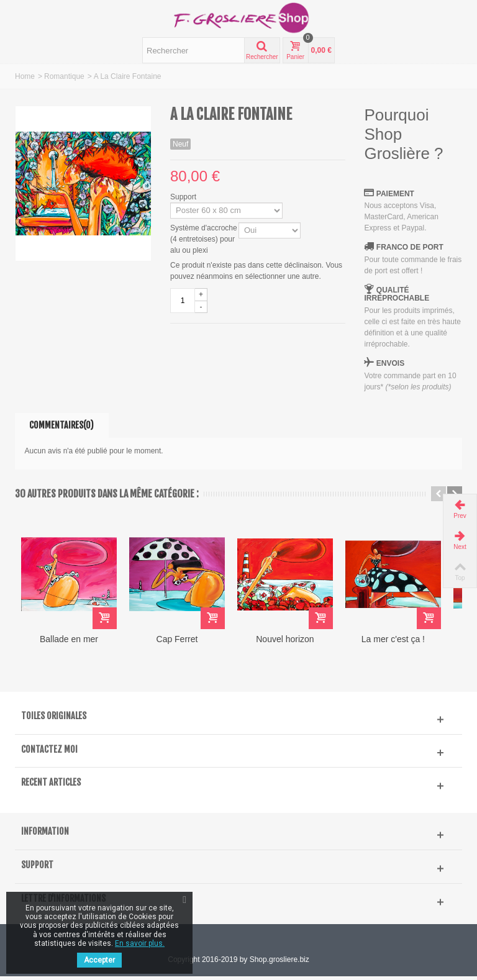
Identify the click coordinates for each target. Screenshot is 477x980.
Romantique (64, 76)
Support (184, 197)
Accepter (99, 960)
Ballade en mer (71, 643)
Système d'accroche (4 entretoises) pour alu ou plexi (204, 239)
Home (25, 76)
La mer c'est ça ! (406, 643)
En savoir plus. (140, 943)
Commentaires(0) (61, 425)
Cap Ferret (183, 643)
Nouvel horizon (294, 643)
